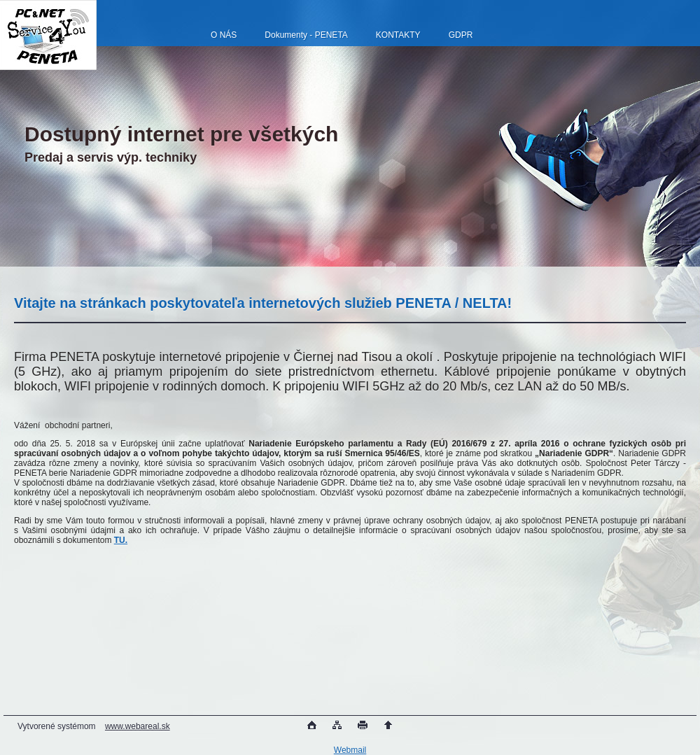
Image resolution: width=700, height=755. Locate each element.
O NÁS (224, 35)
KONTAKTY (398, 35)
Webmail (350, 750)
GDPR (461, 35)
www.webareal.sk (138, 726)
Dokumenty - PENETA (306, 35)
